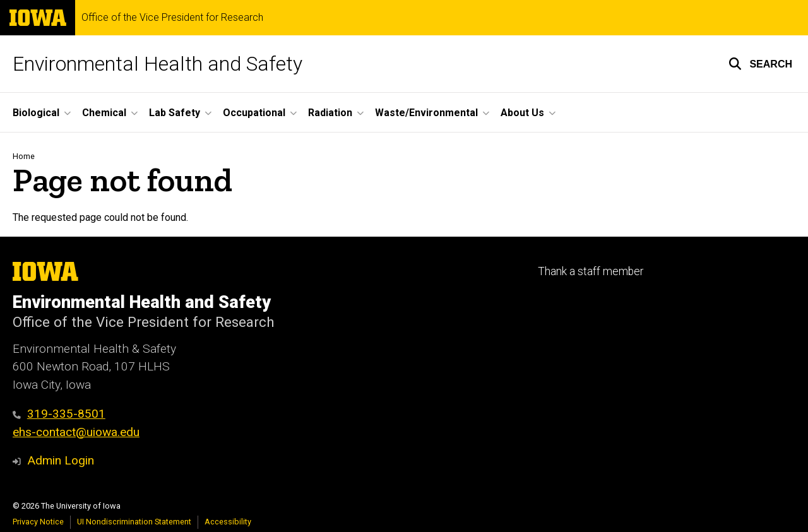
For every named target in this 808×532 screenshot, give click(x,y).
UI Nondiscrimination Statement (134, 522)
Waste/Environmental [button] (426, 113)
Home (24, 156)
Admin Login (61, 460)
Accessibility (228, 522)
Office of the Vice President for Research (172, 18)
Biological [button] (36, 113)
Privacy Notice (38, 522)
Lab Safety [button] (175, 113)
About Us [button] (522, 113)
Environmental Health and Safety (157, 64)
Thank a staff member (591, 271)
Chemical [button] (104, 113)
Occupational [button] (254, 113)
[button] (760, 64)
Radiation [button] (330, 113)
